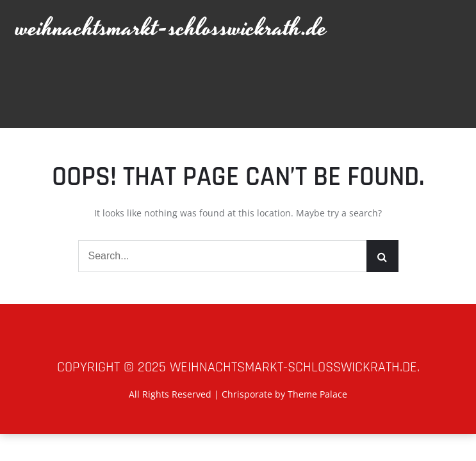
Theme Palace (317, 394)
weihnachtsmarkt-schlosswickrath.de (172, 28)
